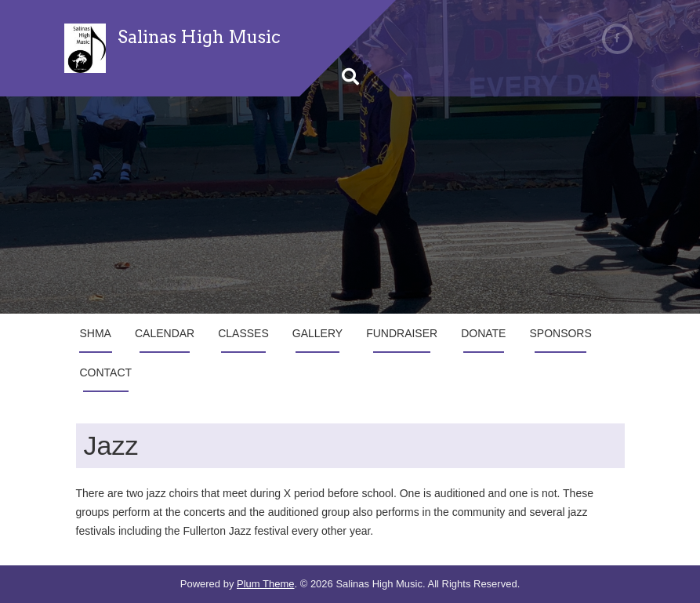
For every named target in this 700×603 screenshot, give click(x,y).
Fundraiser (402, 333)
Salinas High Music (199, 37)
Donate (483, 333)
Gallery (317, 333)
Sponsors (560, 333)
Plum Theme (265, 584)
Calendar (165, 333)
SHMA (96, 333)
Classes (243, 333)
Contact (106, 372)
